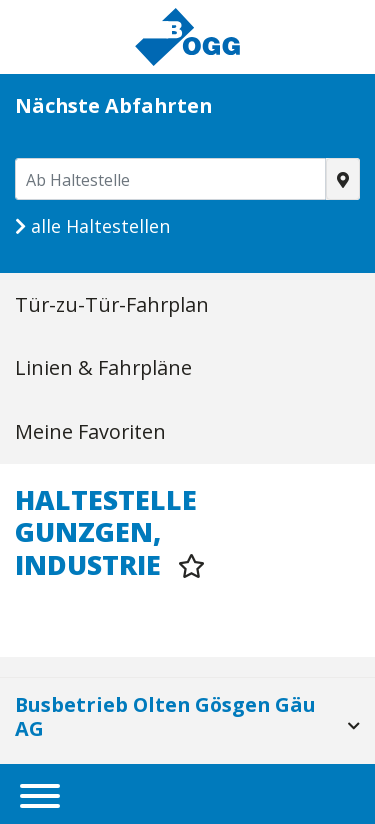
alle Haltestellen (92, 226)
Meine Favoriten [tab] (90, 431)
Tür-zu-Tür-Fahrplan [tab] (112, 304)
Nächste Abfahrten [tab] (113, 105)
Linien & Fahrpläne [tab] (103, 367)
